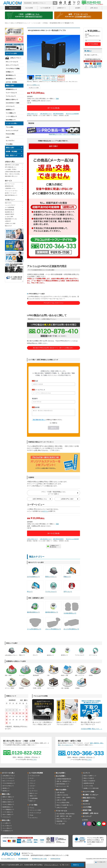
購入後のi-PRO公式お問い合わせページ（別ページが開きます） (53, 348)
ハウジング (32, 781)
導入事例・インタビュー (91, 795)
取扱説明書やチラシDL (11, 219)
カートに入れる (54, 108)
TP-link (31, 815)
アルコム (32, 808)
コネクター (32, 786)
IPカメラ (35, 586)
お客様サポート (62, 8)
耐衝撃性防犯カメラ (8, 807)
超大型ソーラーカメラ (11, 193)
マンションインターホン (11, 191)
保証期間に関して (10, 212)
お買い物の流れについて (46, 114)
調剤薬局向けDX (9, 186)
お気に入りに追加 (34, 88)
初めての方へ (8, 203)
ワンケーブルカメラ (11, 93)
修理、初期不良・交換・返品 (64, 816)
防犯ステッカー (34, 793)
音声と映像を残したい (11, 167)
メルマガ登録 (87, 807)
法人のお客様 (29, 8)
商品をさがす (13, 8)
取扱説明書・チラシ (62, 821)
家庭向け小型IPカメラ (12, 100)
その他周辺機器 (34, 798)
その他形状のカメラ (8, 831)
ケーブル (32, 788)
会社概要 (86, 801)
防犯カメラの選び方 (89, 778)
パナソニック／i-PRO (35, 810)
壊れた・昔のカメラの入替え (12, 174)
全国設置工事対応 (10, 214)
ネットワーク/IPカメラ (8, 778)
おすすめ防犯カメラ (35, 572)
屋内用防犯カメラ (11, 79)
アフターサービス (61, 811)
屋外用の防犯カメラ (35, 607)
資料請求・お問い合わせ (91, 813)
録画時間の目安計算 (89, 783)
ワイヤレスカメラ (11, 96)
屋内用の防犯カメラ (53, 607)
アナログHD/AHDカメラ (9, 783)
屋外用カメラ (6, 791)
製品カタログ (8, 226)
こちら (35, 759)
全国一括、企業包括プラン (63, 781)
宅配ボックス (33, 796)
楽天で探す (54, 146)
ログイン (45, 511)
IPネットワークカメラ (12, 62)
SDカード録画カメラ (8, 815)
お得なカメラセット (16, 58)
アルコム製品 (10, 127)
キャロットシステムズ (12, 131)
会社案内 (78, 8)
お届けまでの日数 (61, 800)
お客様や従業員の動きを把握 (12, 172)
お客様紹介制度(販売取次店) (64, 779)
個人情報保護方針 (23, 859)
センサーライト (34, 791)
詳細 (57, 99)
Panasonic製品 (10, 134)
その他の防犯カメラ (72, 608)
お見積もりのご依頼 (10, 223)
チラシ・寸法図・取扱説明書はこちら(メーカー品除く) (53, 493)
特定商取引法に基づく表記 (39, 859)
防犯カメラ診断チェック (90, 776)
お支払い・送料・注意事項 (63, 798)
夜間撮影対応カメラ (11, 89)
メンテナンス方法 (88, 786)
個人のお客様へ (61, 773)
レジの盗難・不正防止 (11, 169)
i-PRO (8, 137)
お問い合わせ (94, 8)
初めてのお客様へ (61, 790)
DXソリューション (10, 184)
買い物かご (88, 51)
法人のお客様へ (61, 776)
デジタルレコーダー (35, 776)
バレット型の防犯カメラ (53, 624)
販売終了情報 (87, 810)
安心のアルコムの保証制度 (72, 114)
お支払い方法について (32, 114)
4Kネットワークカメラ (12, 65)
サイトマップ (87, 816)
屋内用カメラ (6, 788)
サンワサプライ (10, 141)
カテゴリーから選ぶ (8, 773)
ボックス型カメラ (7, 826)
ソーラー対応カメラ (11, 116)
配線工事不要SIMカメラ (11, 195)
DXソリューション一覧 (63, 786)
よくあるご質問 (9, 217)
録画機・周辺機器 (11, 152)
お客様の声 (8, 221)
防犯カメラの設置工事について (65, 805)
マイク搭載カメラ (11, 113)
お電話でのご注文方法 (62, 795)
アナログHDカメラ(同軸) (13, 69)
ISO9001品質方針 (55, 859)
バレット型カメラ (7, 828)
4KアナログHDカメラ (8, 786)
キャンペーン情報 (88, 792)
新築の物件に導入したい (11, 176)
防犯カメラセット (53, 572)
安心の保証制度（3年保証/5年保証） (66, 814)
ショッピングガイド (10, 205)
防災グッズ (32, 801)
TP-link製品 (9, 144)
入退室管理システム (10, 188)
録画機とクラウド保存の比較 (91, 788)
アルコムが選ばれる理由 (63, 803)
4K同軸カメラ (10, 72)
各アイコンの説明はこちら (33, 85)
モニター (32, 778)
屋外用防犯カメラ (11, 75)
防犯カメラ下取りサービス (63, 819)
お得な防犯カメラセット (9, 776)
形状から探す (10, 148)
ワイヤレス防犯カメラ (8, 804)
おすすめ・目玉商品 (11, 82)
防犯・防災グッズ (11, 155)
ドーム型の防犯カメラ (35, 624)
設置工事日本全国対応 (58, 114)
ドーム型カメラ (7, 823)
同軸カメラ (72, 572)
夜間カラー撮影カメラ (8, 797)
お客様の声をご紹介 (67, 499)
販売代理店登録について (63, 784)
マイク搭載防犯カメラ (8, 809)
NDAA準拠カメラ (11, 120)
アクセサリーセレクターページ (53, 303)
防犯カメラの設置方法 (89, 781)
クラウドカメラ (10, 106)
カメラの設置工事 (45, 8)
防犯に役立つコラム (89, 798)
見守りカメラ (72, 586)
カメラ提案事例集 (10, 207)
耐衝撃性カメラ (10, 110)
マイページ (86, 804)
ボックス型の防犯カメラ (72, 624)
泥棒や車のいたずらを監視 (12, 165)
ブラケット (32, 783)
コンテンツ (86, 773)
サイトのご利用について (8, 859)
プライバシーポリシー (51, 865)
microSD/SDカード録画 (12, 103)
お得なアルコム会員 (62, 808)
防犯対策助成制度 (10, 210)
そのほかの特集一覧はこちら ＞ (91, 729)
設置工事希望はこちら (40, 499)
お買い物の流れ (61, 792)
